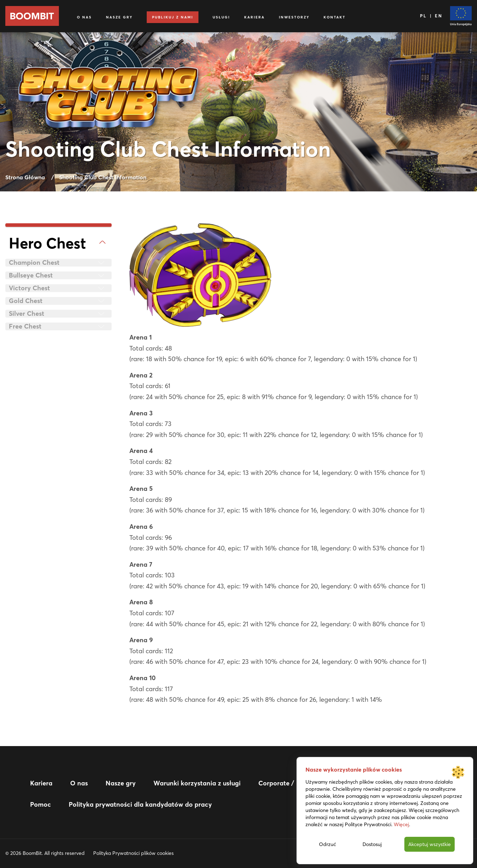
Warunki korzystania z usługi (197, 783)
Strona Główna (25, 177)
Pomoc (41, 804)
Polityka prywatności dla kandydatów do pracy (140, 804)
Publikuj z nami (173, 17)
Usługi (221, 17)
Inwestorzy (294, 17)
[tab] (58, 243)
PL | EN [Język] (431, 16)
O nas (84, 17)
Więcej (401, 824)
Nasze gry (119, 17)
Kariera (254, 17)
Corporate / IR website (293, 783)
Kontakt (335, 17)
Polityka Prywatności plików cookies (133, 853)
